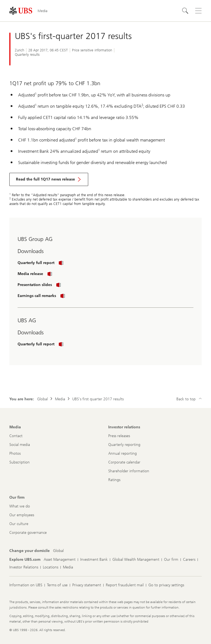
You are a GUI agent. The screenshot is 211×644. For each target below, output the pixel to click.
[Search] (185, 11)
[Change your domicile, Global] (58, 551)
